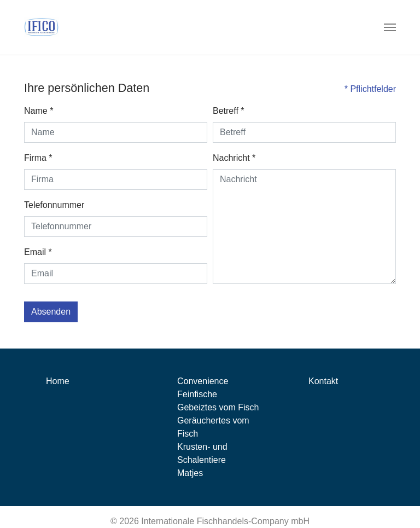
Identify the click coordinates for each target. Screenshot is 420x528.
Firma (38, 158)
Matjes (190, 473)
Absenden (51, 312)
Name (39, 111)
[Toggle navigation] (390, 27)
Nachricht (234, 158)
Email (38, 252)
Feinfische (197, 394)
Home (58, 381)
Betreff (229, 111)
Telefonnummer (54, 205)
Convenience (203, 381)
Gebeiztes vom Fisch (218, 407)
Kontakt (323, 381)
